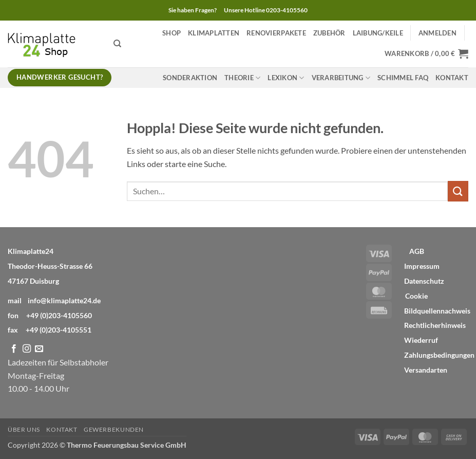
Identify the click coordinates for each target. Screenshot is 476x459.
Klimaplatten (214, 33)
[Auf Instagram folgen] (27, 349)
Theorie (242, 78)
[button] (437, 33)
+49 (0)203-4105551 (59, 330)
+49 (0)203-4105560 (59, 315)
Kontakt (452, 78)
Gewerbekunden (114, 429)
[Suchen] (117, 44)
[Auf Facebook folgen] (14, 349)
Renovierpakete (276, 33)
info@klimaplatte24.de (64, 300)
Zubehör (329, 33)
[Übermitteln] (458, 191)
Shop (172, 33)
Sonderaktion (190, 78)
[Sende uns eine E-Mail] (39, 349)
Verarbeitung (341, 78)
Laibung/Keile (378, 33)
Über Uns (24, 429)
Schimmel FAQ (403, 78)
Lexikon (286, 78)
